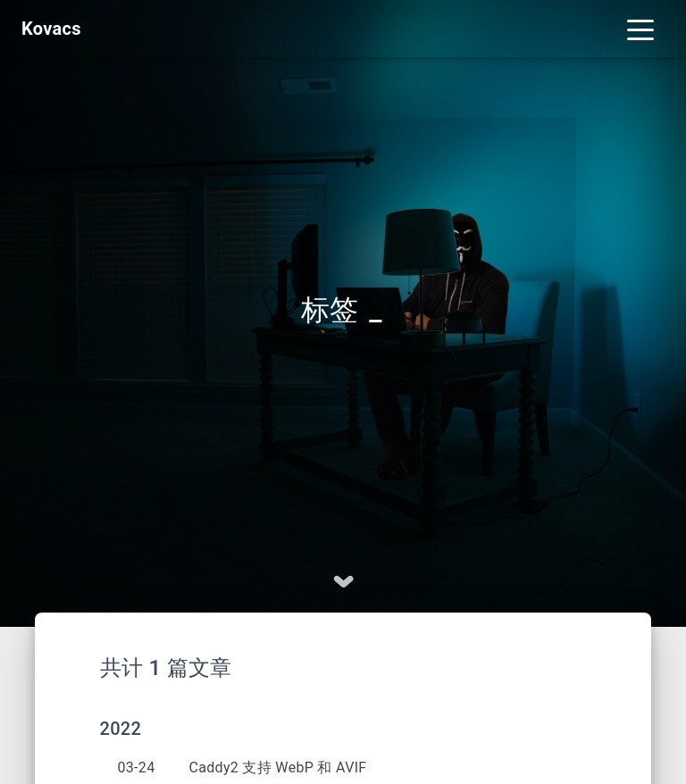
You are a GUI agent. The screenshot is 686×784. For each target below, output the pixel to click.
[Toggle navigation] (640, 29)
